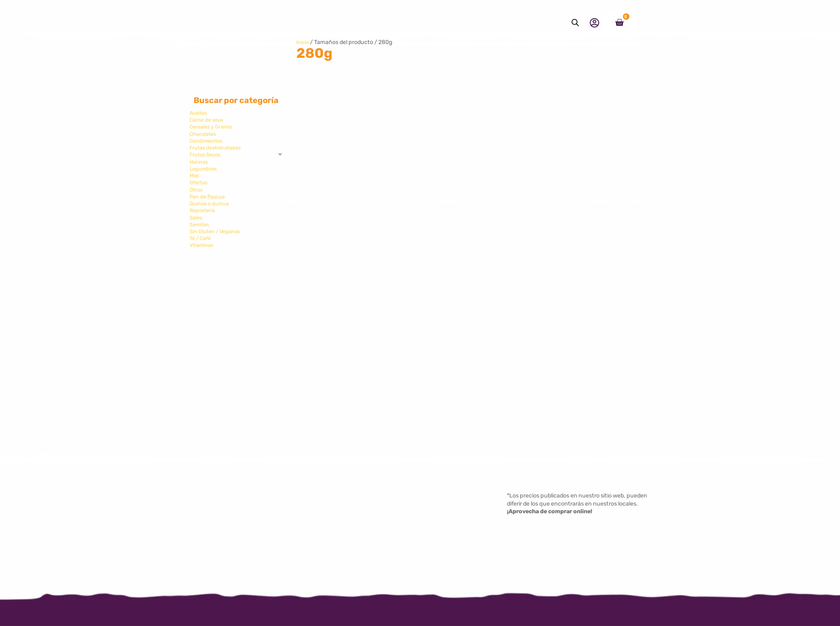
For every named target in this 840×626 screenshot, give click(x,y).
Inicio (303, 42)
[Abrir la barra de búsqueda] (575, 23)
